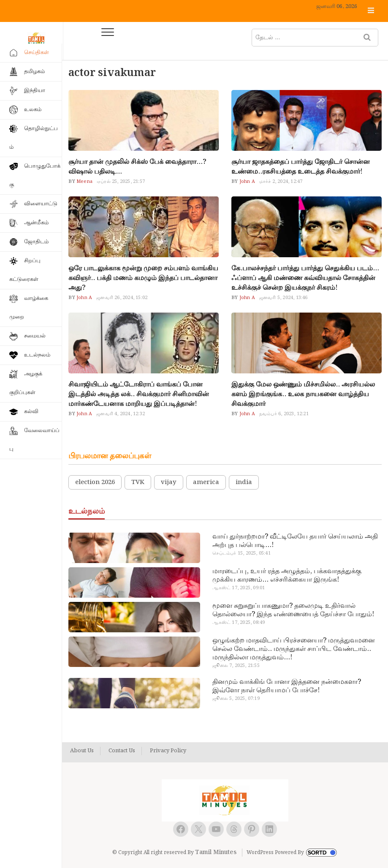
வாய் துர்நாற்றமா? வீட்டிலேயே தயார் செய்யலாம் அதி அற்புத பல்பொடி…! (295, 541)
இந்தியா (35, 91)
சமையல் (35, 336)
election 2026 (95, 482)
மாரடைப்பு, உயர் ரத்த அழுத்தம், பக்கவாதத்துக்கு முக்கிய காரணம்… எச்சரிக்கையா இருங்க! (287, 576)
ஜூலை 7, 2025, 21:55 (236, 666)
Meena (84, 182)
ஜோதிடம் (36, 242)
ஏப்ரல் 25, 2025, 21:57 (121, 182)
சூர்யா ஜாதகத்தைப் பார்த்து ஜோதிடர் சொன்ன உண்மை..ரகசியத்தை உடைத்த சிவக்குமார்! (301, 167)
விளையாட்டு (41, 204)
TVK (138, 482)
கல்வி (31, 412)
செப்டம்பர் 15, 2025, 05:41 (241, 553)
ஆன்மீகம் (36, 223)
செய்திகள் (37, 53)
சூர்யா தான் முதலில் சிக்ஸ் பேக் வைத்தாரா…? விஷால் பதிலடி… (137, 167)
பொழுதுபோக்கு (35, 176)
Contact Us (122, 751)
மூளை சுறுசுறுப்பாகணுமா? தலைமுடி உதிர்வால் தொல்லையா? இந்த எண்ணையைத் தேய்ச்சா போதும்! (293, 610)
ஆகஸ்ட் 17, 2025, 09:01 (239, 588)
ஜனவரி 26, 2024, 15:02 (122, 298)
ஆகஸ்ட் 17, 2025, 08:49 (239, 623)
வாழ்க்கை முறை (29, 308)
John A (246, 182)
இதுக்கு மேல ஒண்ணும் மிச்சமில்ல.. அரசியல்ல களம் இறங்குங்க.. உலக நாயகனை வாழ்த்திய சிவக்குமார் (303, 394)
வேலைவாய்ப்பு (34, 440)
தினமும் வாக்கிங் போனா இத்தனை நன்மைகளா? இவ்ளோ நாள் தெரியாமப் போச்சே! (287, 686)
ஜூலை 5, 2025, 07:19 (236, 699)
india (244, 482)
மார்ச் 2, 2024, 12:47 (281, 182)
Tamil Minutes (216, 852)
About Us (82, 751)
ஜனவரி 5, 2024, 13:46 (284, 298)
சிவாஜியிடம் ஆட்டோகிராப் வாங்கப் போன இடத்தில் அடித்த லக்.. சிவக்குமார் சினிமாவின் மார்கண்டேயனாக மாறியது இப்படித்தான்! (139, 394)
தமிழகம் (34, 72)
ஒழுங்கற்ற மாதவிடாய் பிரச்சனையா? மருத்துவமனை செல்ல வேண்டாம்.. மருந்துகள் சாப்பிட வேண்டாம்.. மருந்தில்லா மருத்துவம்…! (294, 649)
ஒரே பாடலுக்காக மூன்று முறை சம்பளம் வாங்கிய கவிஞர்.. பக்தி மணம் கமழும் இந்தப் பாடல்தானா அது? (143, 278)
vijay (169, 482)
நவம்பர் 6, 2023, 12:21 (284, 414)
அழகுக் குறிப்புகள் (26, 383)
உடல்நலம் (37, 355)
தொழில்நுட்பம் (34, 138)
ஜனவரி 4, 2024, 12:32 (121, 414)
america (206, 482)
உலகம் (33, 110)
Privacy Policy (168, 751)
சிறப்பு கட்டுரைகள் (25, 270)
